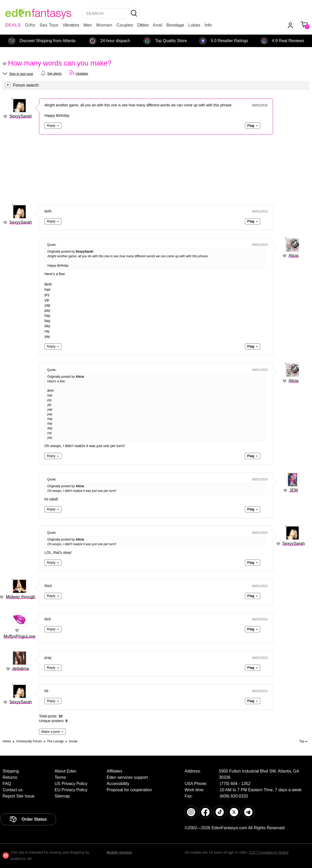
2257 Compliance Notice (269, 852)
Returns (10, 777)
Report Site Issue (19, 796)
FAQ (7, 784)
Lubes (194, 25)
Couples (125, 25)
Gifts (30, 25)
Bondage (175, 25)
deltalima (21, 669)
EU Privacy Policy (71, 790)
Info (208, 25)
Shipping (11, 771)
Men (88, 25)
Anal (158, 25)
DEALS (13, 25)
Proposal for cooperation (129, 790)
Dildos (143, 25)
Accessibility (118, 784)
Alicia (294, 256)
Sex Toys (49, 25)
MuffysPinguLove (19, 636)
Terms (60, 777)
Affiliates (114, 771)
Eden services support (127, 777)
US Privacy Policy (71, 784)
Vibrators (71, 25)
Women (104, 25)
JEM (294, 490)
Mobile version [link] (119, 852)
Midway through (21, 597)
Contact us (12, 790)
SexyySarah (21, 116)
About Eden (66, 771)
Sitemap (62, 796)
